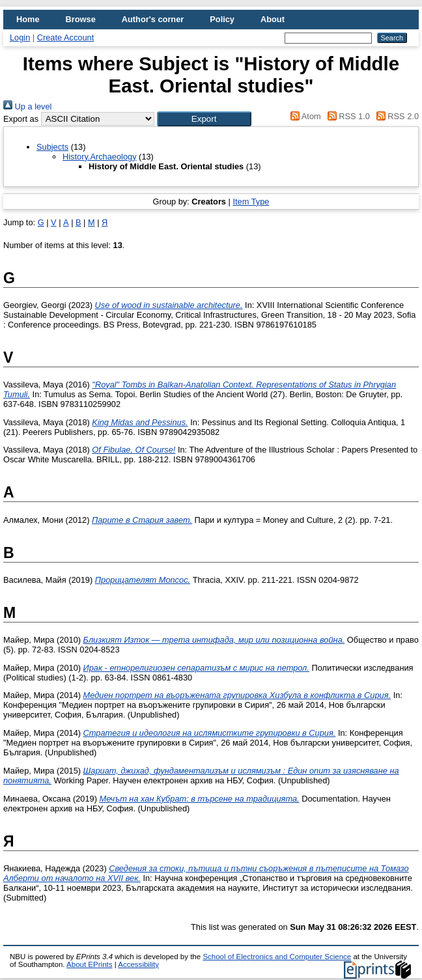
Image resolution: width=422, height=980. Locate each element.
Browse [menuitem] (81, 19)
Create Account (66, 37)
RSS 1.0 (346, 116)
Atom (304, 116)
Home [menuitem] (28, 19)
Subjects (52, 147)
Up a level (27, 106)
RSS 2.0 (395, 116)
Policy (222, 19)
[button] (204, 119)
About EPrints (89, 964)
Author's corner (153, 19)
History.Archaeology (100, 157)
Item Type (251, 202)
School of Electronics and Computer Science (277, 957)
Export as (21, 119)
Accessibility (138, 964)
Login (20, 37)
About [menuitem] (273, 19)
